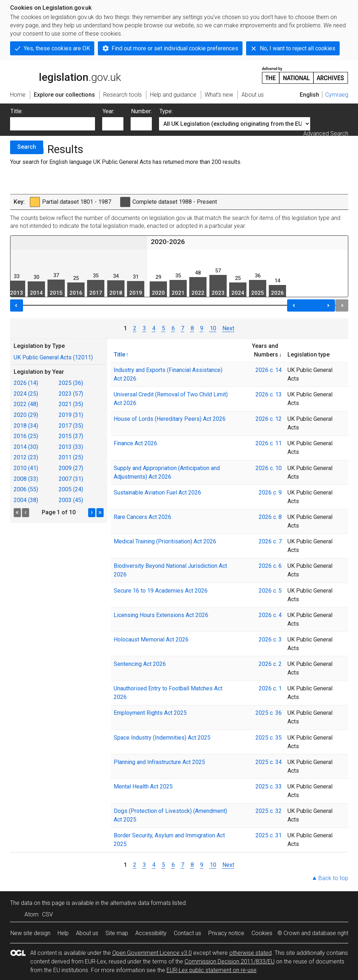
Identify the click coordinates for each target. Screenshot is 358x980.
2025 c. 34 (269, 762)
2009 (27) (71, 468)
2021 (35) (71, 404)
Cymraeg (337, 95)
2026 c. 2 (270, 664)
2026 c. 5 (270, 591)
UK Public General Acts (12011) (53, 357)
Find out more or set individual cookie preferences (175, 48)
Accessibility (151, 933)
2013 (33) (71, 447)
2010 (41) (26, 468)
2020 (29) (26, 415)
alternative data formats (141, 903)
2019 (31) (71, 415)
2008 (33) (26, 479)
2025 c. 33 (269, 786)
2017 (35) (71, 426)
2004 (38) (26, 500)
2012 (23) (26, 457)
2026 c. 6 (270, 566)
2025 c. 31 (269, 835)
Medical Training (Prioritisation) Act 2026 (165, 541)
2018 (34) (26, 426)
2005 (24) (71, 489)
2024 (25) (26, 394)
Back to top (333, 878)
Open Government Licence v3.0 (152, 953)
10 (213, 328)
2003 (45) (71, 500)
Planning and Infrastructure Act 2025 (159, 762)
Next (228, 328)
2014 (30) (26, 447)
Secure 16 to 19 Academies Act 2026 (161, 591)
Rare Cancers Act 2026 (142, 517)
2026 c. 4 (270, 615)
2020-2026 (168, 242)
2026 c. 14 (269, 370)
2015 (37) (71, 436)
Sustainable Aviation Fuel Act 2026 (157, 493)
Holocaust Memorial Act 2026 (151, 639)
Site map (117, 933)
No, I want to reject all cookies (298, 48)
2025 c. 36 (269, 713)
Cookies (262, 933)
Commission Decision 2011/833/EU (230, 961)
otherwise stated (250, 953)
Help (63, 933)
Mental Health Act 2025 (143, 786)
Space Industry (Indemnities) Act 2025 (162, 738)
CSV (47, 914)
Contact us (187, 933)
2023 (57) (71, 394)
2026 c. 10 (269, 468)
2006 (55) (26, 489)
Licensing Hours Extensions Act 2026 (161, 615)
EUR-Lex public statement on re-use (212, 970)
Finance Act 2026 (135, 443)
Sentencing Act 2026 (140, 664)
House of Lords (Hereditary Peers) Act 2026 (170, 419)
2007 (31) (71, 479)
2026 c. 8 (270, 517)
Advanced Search (326, 134)
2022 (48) (26, 404)
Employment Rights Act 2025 (150, 713)
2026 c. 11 (269, 443)
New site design (30, 933)
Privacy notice (226, 933)
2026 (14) (26, 383)
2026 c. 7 (270, 541)
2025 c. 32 (269, 811)
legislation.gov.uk (65, 75)
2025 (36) (71, 383)
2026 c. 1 (270, 688)
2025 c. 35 (269, 738)
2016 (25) (26, 436)
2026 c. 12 (269, 419)
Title (119, 354)
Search (27, 147)
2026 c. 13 (269, 394)
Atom (31, 914)
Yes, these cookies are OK (57, 48)
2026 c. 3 (270, 639)
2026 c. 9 (270, 493)
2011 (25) (71, 457)
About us (87, 933)
